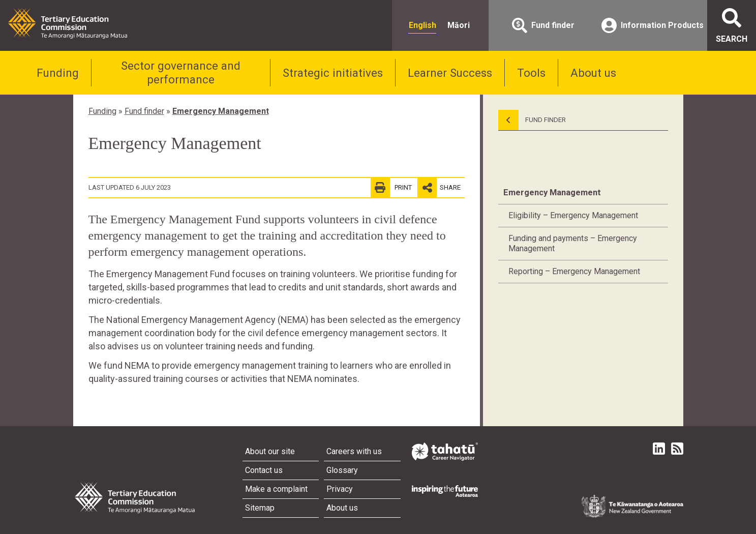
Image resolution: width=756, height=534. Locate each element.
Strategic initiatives (333, 73)
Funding (58, 73)
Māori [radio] (459, 25)
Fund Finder (532, 120)
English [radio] (422, 25)
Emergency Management (221, 111)
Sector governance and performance (181, 72)
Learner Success (450, 73)
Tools (531, 73)
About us (593, 73)
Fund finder (144, 111)
